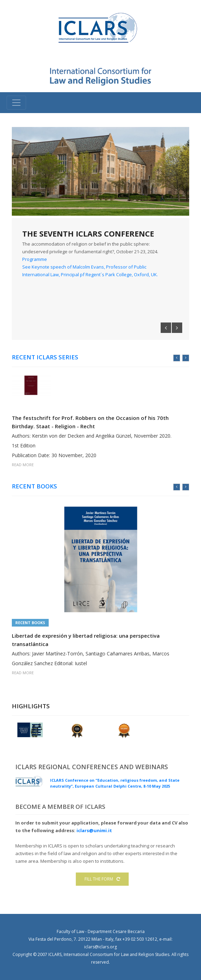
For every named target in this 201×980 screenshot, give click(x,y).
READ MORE (23, 464)
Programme (35, 259)
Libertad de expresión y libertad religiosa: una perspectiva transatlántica (86, 640)
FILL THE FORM (102, 879)
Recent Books (30, 623)
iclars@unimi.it (94, 830)
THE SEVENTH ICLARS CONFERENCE (88, 233)
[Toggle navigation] (16, 103)
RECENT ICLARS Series (45, 357)
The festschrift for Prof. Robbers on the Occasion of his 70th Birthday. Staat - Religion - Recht (90, 422)
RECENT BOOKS (34, 486)
